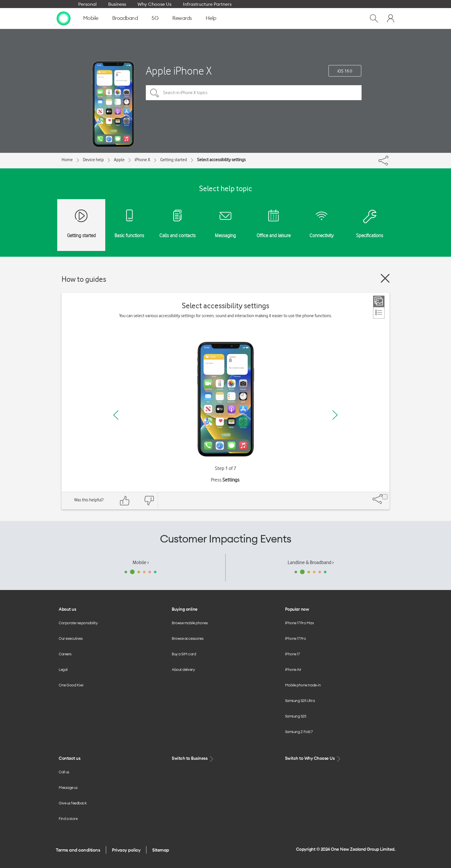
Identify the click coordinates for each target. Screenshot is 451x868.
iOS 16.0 (345, 71)
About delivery (183, 669)
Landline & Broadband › (311, 562)
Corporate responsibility (78, 623)
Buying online (185, 609)
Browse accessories (188, 638)
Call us (64, 772)
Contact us (69, 758)
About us (67, 609)
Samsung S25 (296, 716)
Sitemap (161, 850)
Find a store (68, 818)
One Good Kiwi (71, 685)
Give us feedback (73, 803)
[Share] (389, 159)
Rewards (182, 18)
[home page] (64, 18)
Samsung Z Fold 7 (299, 732)
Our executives (71, 638)
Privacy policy (126, 850)
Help (211, 18)
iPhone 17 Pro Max (300, 623)
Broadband (125, 18)
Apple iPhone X (179, 71)
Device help (93, 160)
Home (67, 160)
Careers (65, 654)
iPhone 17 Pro (296, 638)
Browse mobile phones (190, 623)
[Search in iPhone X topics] (254, 93)
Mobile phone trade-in (303, 685)
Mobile (91, 18)
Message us (68, 787)
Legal (63, 669)
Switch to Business (193, 758)
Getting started (174, 160)
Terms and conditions (78, 850)
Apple (119, 160)
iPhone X (142, 160)
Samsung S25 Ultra (300, 701)
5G (155, 18)
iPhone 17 (292, 654)
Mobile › (141, 562)
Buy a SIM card (184, 654)
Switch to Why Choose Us (313, 758)
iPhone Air (293, 669)
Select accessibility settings (221, 160)
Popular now (297, 609)
